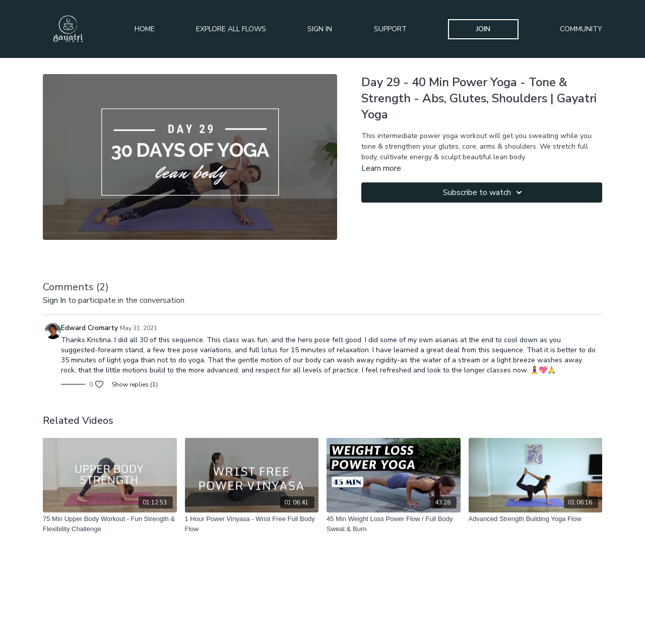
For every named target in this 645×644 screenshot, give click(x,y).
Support (390, 29)
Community (581, 29)
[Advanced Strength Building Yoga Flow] (536, 519)
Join (483, 29)
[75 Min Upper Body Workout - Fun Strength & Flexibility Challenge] (110, 524)
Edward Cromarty (89, 328)
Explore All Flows (231, 29)
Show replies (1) (135, 384)
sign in (54, 300)
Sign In (320, 29)
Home (145, 29)
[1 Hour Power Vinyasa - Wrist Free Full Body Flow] (252, 524)
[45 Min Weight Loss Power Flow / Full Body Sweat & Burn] (394, 524)
